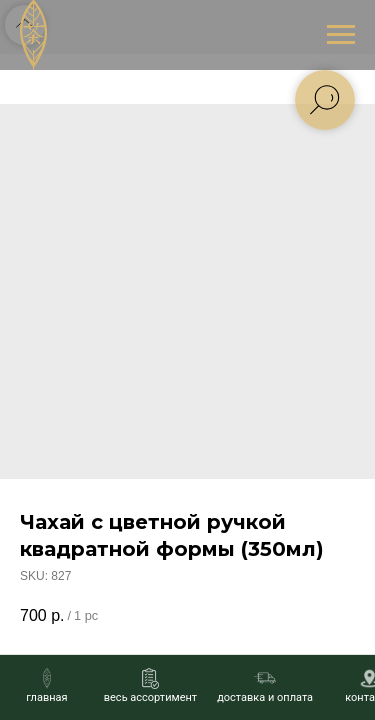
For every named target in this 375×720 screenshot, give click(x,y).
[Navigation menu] (341, 35)
